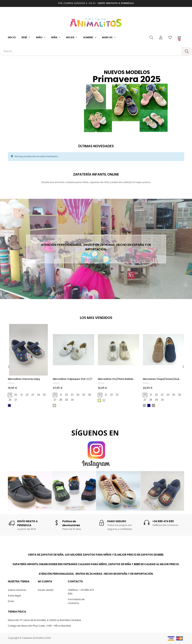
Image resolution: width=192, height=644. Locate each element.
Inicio (11, 383)
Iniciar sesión (46, 590)
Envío (11, 601)
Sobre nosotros (17, 590)
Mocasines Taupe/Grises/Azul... (162, 379)
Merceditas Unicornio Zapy (24, 379)
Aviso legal (14, 596)
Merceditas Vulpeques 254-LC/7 (73, 379)
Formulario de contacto (76, 601)
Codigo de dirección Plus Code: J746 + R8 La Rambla (39, 626)
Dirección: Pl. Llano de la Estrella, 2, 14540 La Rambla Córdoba (44, 620)
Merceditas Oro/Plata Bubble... (116, 379)
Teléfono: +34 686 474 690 (81, 592)
